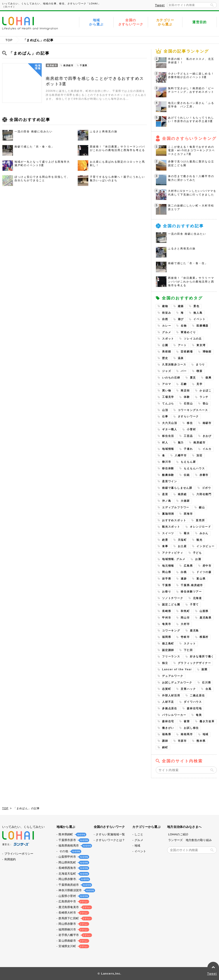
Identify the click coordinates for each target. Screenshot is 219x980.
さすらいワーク (188, 416)
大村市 (185, 624)
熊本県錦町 (72, 834)
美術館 (167, 352)
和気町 (185, 611)
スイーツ (168, 533)
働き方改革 (207, 721)
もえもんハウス (194, 468)
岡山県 (167, 572)
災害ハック (188, 689)
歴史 (165, 358)
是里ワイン (170, 481)
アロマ (167, 384)
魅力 (181, 443)
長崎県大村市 (73, 913)
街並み (167, 313)
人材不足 (168, 702)
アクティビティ (173, 553)
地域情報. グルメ (174, 559)
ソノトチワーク (173, 598)
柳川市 (167, 462)
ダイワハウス (193, 702)
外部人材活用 (171, 695)
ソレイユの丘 (193, 339)
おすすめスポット (174, 520)
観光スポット (171, 527)
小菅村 (191, 429)
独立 (165, 663)
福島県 (167, 734)
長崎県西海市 (73, 868)
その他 (69, 851)
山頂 (165, 410)
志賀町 (167, 689)
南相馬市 (187, 734)
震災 (193, 378)
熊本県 (201, 741)
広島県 (188, 566)
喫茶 (200, 371)
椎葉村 (204, 637)
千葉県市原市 (73, 840)
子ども (197, 553)
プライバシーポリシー (19, 854)
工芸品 (188, 436)
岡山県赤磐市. (73, 879)
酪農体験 (168, 475)
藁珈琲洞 (168, 514)
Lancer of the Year (177, 669)
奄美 (199, 715)
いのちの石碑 (171, 378)
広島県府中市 (73, 901)
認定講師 (168, 650)
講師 (165, 741)
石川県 (206, 683)
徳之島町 (168, 644)
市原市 (182, 741)
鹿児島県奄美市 (74, 907)
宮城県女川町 (73, 946)
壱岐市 (185, 637)
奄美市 (167, 624)
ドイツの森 (204, 572)
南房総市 (199, 443)
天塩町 (182, 540)
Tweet (160, 5)
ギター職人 (170, 429)
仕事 (165, 416)
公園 (165, 345)
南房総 (182, 494)
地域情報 (168, 449)
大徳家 (185, 501)
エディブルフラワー (176, 507)
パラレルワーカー (174, 715)
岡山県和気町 (73, 862)
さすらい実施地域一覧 (110, 834)
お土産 (182, 546)
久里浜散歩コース (174, 365)
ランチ (204, 397)
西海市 (188, 514)
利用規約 (10, 859)
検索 (212, 5)
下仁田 (188, 650)
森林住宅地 (194, 708)
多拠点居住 (170, 708)
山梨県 (204, 611)
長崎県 (167, 611)
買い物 (167, 391)
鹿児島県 (206, 618)
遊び (181, 319)
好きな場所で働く (202, 656)
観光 (200, 540)
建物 (165, 306)
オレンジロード (200, 527)
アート (182, 345)
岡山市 (185, 618)
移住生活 (168, 436)
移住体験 (168, 468)
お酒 (198, 559)
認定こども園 (171, 605)
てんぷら (168, 404)
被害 (187, 721)
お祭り (167, 592)
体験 (187, 397)
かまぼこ (206, 391)
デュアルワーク (173, 676)
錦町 (165, 747)
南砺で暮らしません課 (177, 488)
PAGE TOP (213, 968)
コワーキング (171, 631)
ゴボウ (206, 488)
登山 (206, 404)
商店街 (185, 391)
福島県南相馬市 (74, 846)
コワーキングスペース (193, 410)
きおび (207, 436)
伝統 (187, 475)
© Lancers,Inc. (110, 974)
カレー (167, 326)
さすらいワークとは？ (110, 840)
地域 (206, 734)
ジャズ (167, 371)
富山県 (201, 579)
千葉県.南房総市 (192, 585)
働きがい (168, 728)
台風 (208, 689)
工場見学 (168, 397)
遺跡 (184, 579)
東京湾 (201, 345)
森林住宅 (168, 721)
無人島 (198, 313)
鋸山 (202, 507)
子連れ (188, 449)
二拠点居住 (197, 695)
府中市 (207, 566)
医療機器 (202, 326)
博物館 (207, 352)
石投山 (188, 404)
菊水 (187, 533)
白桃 (184, 572)
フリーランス (171, 656)
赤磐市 (204, 475)
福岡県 (167, 637)
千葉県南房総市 (74, 885)
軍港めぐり (188, 332)
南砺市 (207, 423)
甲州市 (167, 618)
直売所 (200, 520)
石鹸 (184, 384)
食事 (165, 546)
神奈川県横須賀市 (76, 890)
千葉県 (167, 585)
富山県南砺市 (73, 941)
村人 (165, 443)
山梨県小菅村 (73, 896)
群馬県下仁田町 (74, 918)
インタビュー (206, 546)
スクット (190, 644)
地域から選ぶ (96, 22)
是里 (165, 494)
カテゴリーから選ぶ (165, 22)
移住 (190, 423)
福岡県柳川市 (73, 929)
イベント (199, 319)
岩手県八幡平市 (74, 935)
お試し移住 (191, 728)
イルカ (207, 449)
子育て (194, 605)
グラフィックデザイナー (194, 663)
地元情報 (168, 566)
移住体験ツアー (191, 592)
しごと (139, 834)
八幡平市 (181, 455)
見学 (200, 384)
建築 (181, 306)
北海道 (197, 598)
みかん (204, 533)
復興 (208, 378)
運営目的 (200, 22)
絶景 (165, 540)
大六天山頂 (170, 423)
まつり (200, 365)
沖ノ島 (167, 501)
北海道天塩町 (73, 874)
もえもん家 (188, 462)
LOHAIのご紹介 (178, 834)
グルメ (167, 332)
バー (184, 371)
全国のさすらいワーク (131, 22)
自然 (165, 319)
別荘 (200, 455)
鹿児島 (194, 631)
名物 (184, 326)
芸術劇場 (187, 352)
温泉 (181, 358)
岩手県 (167, 579)
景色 (196, 306)
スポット (168, 339)
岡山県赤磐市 (73, 924)
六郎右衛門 (204, 494)
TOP (9, 40)
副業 (205, 669)
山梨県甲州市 (73, 857)
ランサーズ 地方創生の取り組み (190, 840)
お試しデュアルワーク (177, 683)
